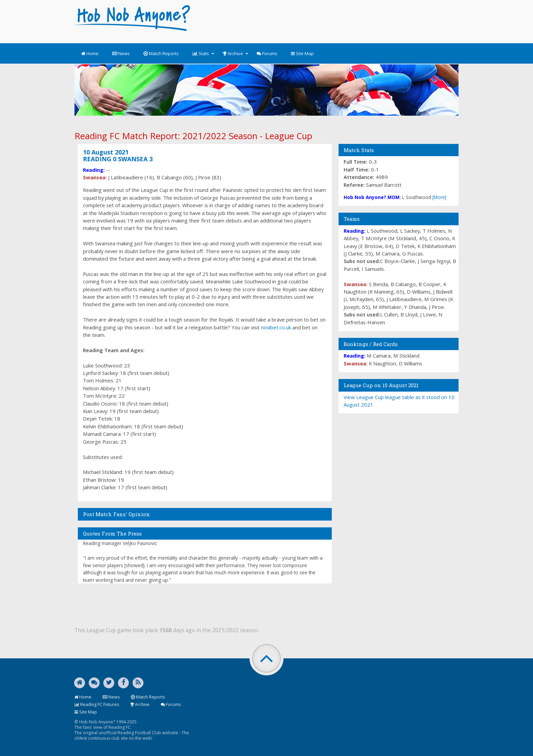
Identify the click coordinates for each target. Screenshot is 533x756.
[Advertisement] (328, 20)
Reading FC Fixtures (97, 704)
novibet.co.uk (276, 327)
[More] (439, 197)
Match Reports (161, 53)
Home (90, 53)
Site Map (302, 53)
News (121, 53)
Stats (203, 53)
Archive (235, 53)
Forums (267, 53)
